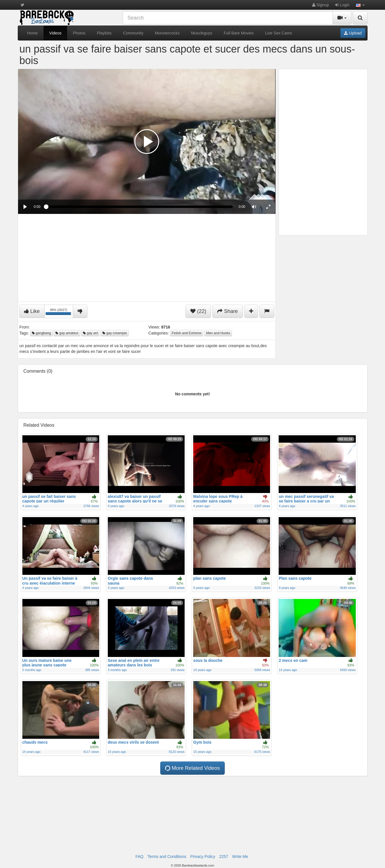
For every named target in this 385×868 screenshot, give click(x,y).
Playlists (104, 33)
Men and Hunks (218, 333)
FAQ (139, 857)
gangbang (41, 333)
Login (342, 5)
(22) (198, 311)
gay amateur (67, 333)
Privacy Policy (203, 857)
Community (133, 33)
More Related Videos (192, 768)
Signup (320, 5)
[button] (360, 5)
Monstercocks (167, 33)
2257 (224, 857)
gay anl (90, 333)
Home (33, 33)
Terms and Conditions (167, 857)
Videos (55, 33)
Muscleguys (202, 33)
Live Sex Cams (279, 33)
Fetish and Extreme (187, 333)
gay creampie (115, 333)
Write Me (240, 857)
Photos (79, 33)
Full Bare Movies (239, 33)
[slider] (139, 207)
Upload (353, 33)
